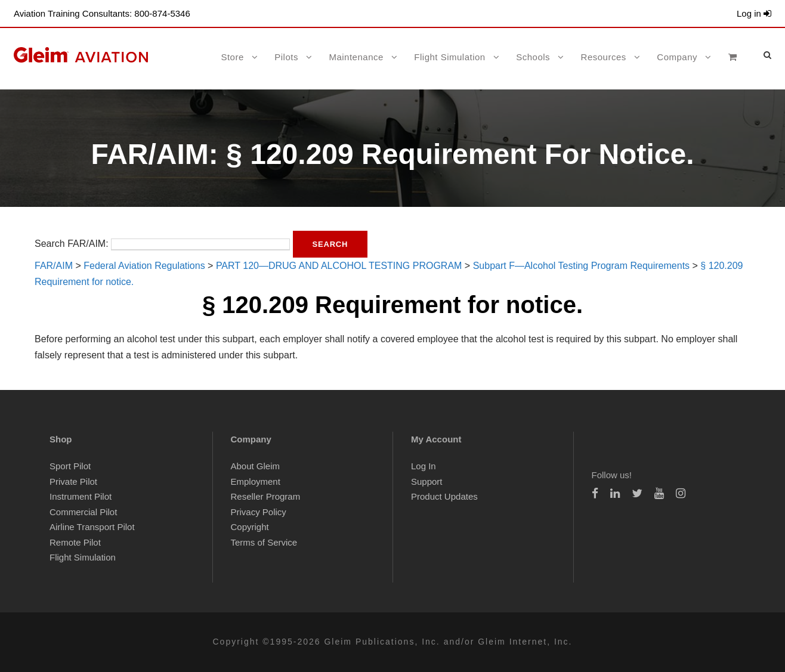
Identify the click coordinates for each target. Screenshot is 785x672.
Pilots (286, 57)
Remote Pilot (75, 542)
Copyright (250, 527)
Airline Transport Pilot (92, 527)
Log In (424, 466)
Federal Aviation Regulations (144, 266)
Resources (604, 57)
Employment (256, 481)
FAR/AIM (54, 266)
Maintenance (356, 57)
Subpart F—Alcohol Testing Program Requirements (581, 266)
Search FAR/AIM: (72, 244)
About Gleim (256, 466)
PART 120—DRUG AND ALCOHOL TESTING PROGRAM (339, 266)
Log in (754, 13)
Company (677, 57)
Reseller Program (266, 496)
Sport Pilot (70, 466)
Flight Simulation (449, 57)
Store (232, 57)
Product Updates (444, 496)
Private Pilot (73, 481)
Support (427, 481)
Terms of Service (264, 542)
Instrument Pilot (81, 496)
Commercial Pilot (83, 512)
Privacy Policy (259, 512)
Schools (533, 57)
